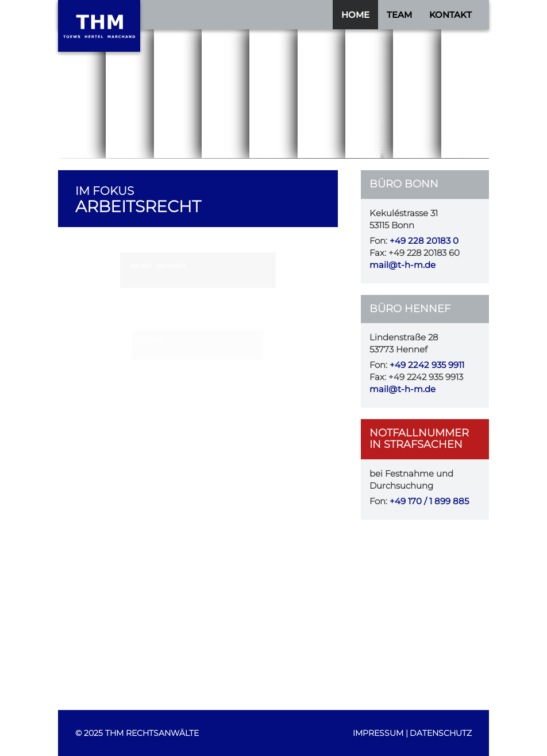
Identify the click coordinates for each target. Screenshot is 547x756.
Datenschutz (441, 733)
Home (355, 15)
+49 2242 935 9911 (427, 365)
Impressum (378, 733)
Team (399, 15)
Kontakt (450, 15)
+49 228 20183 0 (424, 241)
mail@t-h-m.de (402, 265)
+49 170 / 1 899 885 (429, 501)
